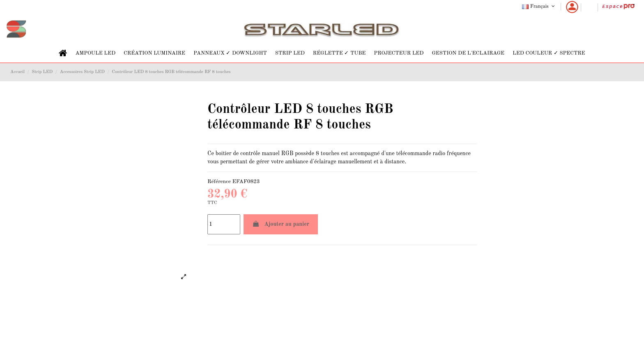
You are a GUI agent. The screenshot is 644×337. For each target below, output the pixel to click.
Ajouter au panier (281, 224)
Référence (219, 182)
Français (539, 7)
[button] (95, 53)
